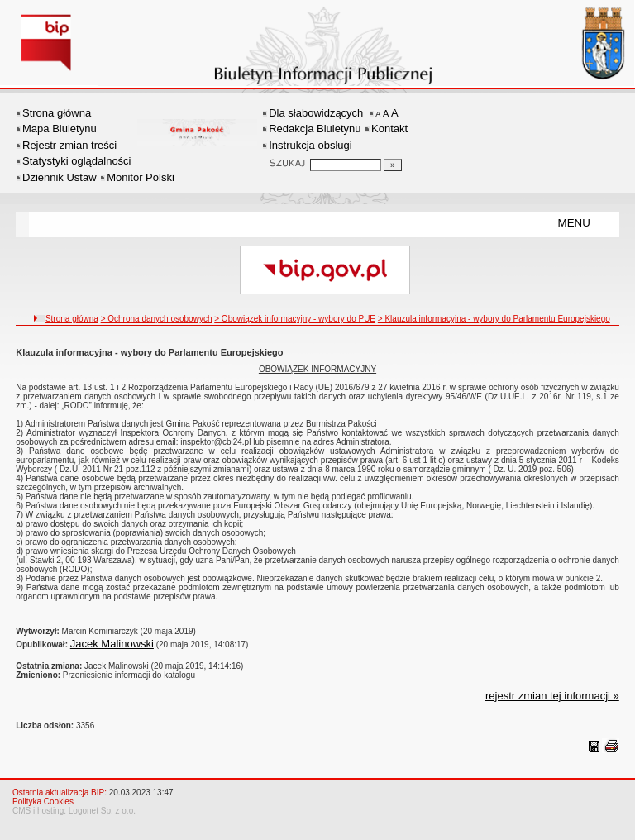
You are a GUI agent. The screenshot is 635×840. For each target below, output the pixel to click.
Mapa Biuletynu (60, 129)
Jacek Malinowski (112, 644)
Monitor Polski (141, 177)
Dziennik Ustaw (60, 177)
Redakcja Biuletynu (315, 129)
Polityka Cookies (43, 802)
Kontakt (389, 129)
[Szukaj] (393, 165)
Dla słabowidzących (316, 113)
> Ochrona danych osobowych (157, 319)
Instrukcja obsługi (310, 145)
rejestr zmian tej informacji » (552, 696)
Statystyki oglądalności (77, 161)
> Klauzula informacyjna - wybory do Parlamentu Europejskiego (494, 319)
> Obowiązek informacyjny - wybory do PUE (295, 319)
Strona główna (57, 113)
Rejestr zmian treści (69, 145)
